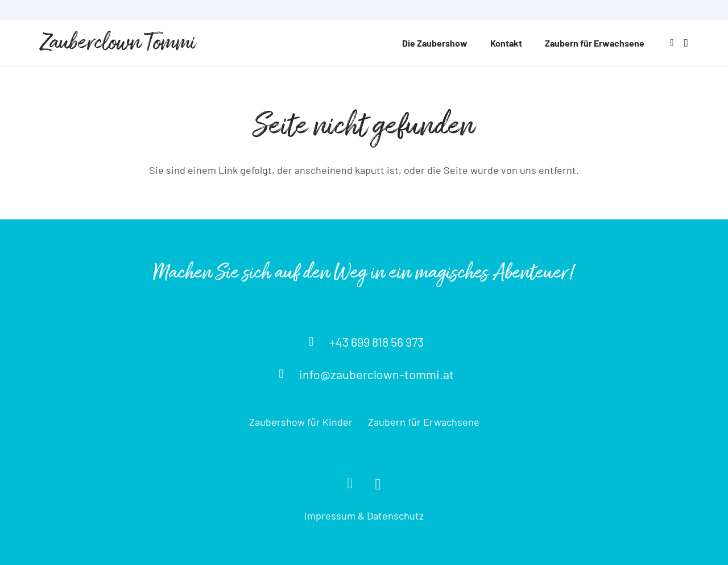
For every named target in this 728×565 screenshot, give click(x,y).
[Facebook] (672, 43)
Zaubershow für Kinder (301, 422)
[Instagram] (686, 43)
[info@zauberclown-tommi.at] (286, 374)
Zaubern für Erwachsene (424, 422)
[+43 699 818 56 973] (317, 342)
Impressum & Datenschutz (364, 516)
